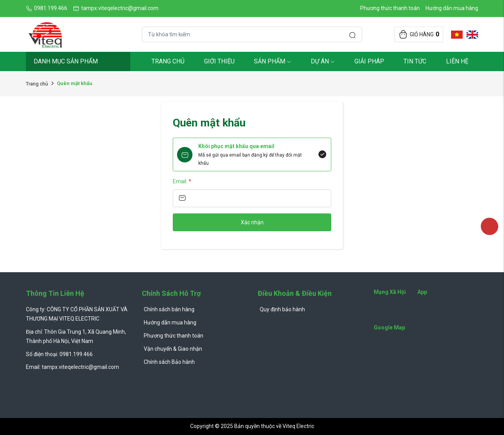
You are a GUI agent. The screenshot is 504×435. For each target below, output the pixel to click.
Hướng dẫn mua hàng (452, 8)
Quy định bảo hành (282, 309)
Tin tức (415, 61)
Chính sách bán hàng (169, 309)
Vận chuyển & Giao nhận (173, 349)
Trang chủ (168, 61)
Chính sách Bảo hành (169, 362)
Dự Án (323, 61)
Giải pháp (369, 61)
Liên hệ (457, 61)
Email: (182, 181)
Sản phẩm (272, 61)
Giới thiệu (219, 61)
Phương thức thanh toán (390, 8)
